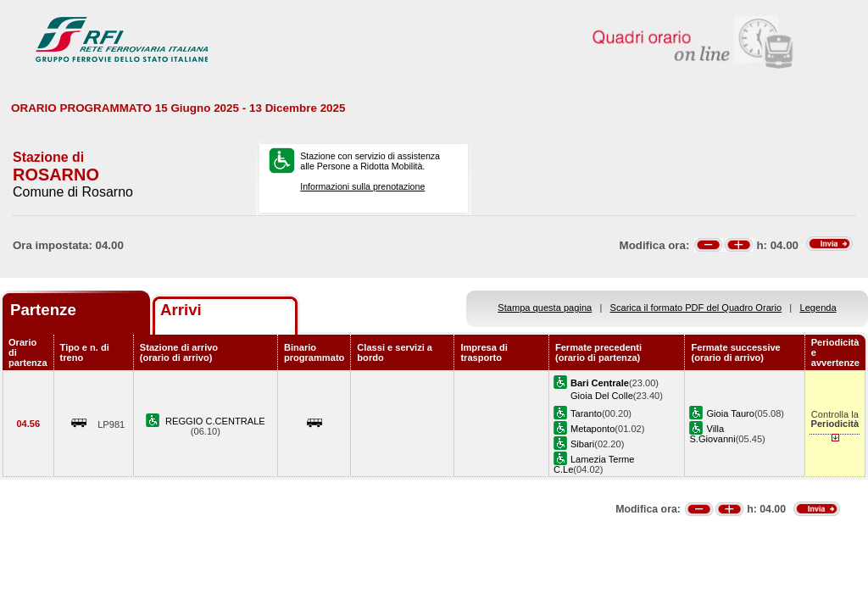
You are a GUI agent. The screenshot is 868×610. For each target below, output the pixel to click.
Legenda (818, 308)
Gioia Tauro (730, 413)
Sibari (582, 444)
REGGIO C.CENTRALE (215, 421)
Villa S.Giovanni (712, 434)
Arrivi (181, 310)
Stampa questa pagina (545, 308)
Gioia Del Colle (602, 396)
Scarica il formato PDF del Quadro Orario (696, 308)
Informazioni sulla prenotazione (362, 186)
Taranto (586, 413)
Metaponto (593, 429)
